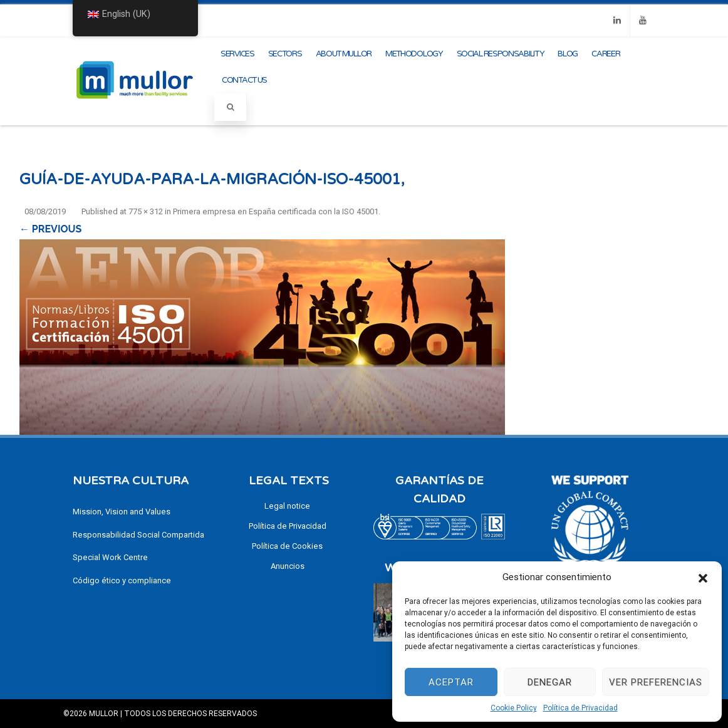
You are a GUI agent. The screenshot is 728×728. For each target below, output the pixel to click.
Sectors (285, 54)
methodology (414, 54)
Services (237, 54)
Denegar (550, 682)
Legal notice (287, 506)
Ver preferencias (656, 682)
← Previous (50, 229)
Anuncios (288, 566)
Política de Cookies (287, 546)
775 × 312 (146, 211)
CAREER (606, 54)
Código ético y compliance (122, 580)
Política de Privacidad (580, 708)
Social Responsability (501, 54)
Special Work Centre (110, 557)
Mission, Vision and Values (122, 512)
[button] (703, 577)
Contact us (244, 80)
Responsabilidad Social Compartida (138, 535)
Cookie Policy (514, 708)
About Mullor (344, 54)
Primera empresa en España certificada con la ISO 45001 (276, 211)
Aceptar (451, 682)
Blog (568, 54)
